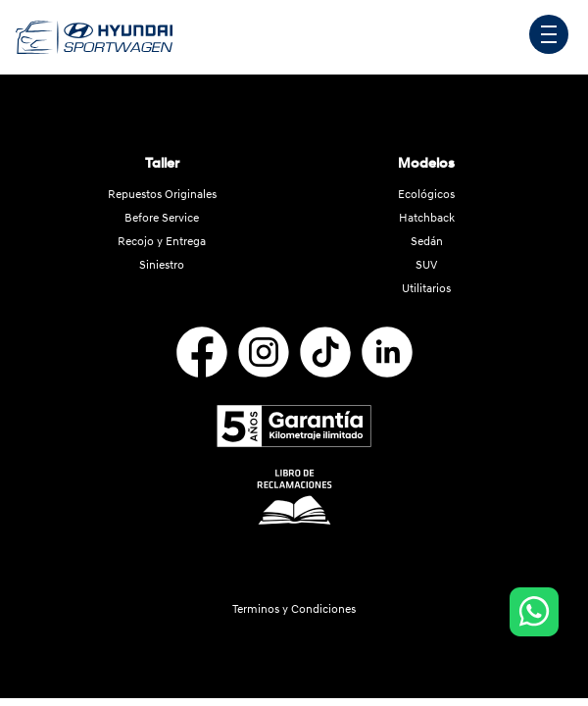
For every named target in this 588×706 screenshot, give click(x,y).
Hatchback (427, 218)
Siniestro (162, 265)
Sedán (427, 242)
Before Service (162, 218)
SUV (426, 265)
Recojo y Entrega (162, 242)
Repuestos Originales (162, 195)
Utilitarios (426, 289)
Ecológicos (426, 195)
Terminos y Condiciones (294, 609)
